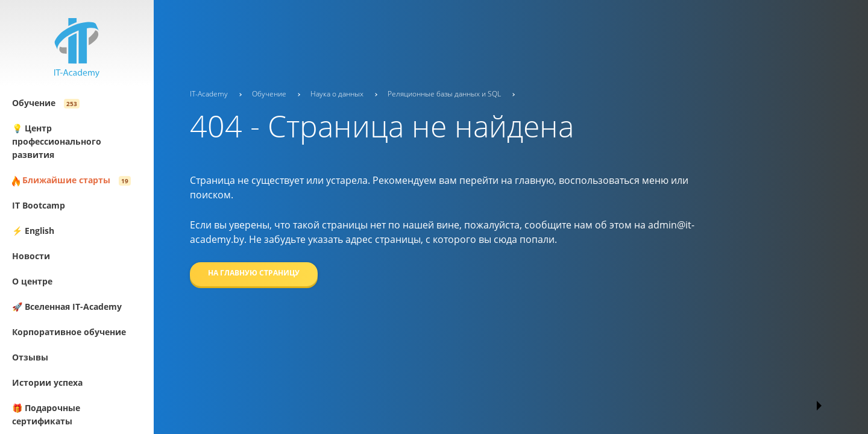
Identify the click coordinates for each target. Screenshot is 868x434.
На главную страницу (254, 273)
